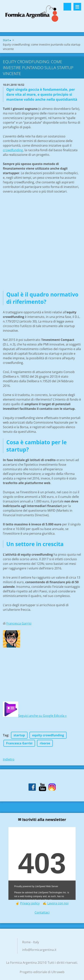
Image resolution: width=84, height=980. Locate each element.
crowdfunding (13, 150)
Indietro (9, 759)
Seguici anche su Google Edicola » (42, 716)
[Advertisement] (42, 247)
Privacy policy (30, 903)
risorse (45, 743)
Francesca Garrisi (19, 623)
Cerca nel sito (67, 7)
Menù (77, 7)
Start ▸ (7, 40)
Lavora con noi (58, 903)
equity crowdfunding (48, 735)
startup (19, 735)
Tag (6, 735)
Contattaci (42, 912)
